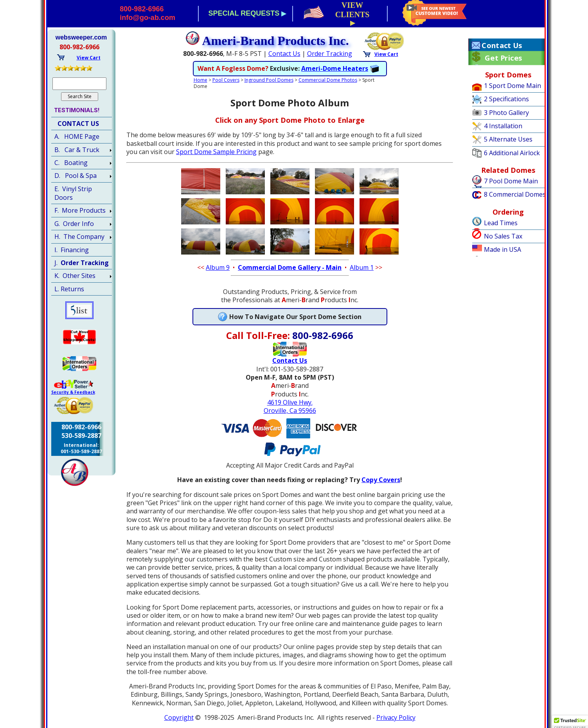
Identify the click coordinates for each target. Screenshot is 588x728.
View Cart (386, 54)
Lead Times (501, 223)
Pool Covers (226, 80)
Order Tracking (330, 54)
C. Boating (71, 163)
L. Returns (69, 289)
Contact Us (284, 54)
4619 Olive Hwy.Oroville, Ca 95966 (290, 406)
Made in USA (503, 249)
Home (200, 80)
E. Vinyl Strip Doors (73, 193)
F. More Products (80, 210)
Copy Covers (381, 480)
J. (82, 263)
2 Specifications (506, 99)
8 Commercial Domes (515, 194)
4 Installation (503, 126)
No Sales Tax (503, 236)
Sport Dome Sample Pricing (216, 152)
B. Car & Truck (77, 150)
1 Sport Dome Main (512, 86)
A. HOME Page (77, 136)
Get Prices (503, 58)
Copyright (179, 717)
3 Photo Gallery (506, 113)
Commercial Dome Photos (328, 80)
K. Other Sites (75, 276)
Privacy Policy (396, 717)
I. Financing (72, 250)
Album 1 (362, 267)
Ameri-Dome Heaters (335, 68)
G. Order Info (74, 224)
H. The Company (79, 237)
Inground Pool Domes (269, 80)
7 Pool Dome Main (511, 181)
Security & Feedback (73, 392)
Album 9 (218, 267)
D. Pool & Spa (76, 176)
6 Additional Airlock (512, 153)
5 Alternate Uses (508, 139)
